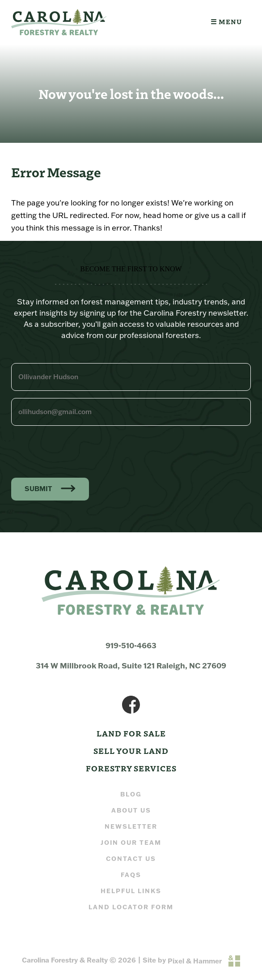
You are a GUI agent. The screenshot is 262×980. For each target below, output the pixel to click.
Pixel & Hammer (195, 961)
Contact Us (131, 859)
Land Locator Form (131, 907)
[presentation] (79, 450)
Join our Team (131, 843)
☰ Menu (226, 21)
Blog (131, 794)
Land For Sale (131, 733)
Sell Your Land (131, 751)
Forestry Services (131, 768)
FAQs (131, 875)
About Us (131, 810)
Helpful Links (131, 891)
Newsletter (131, 826)
